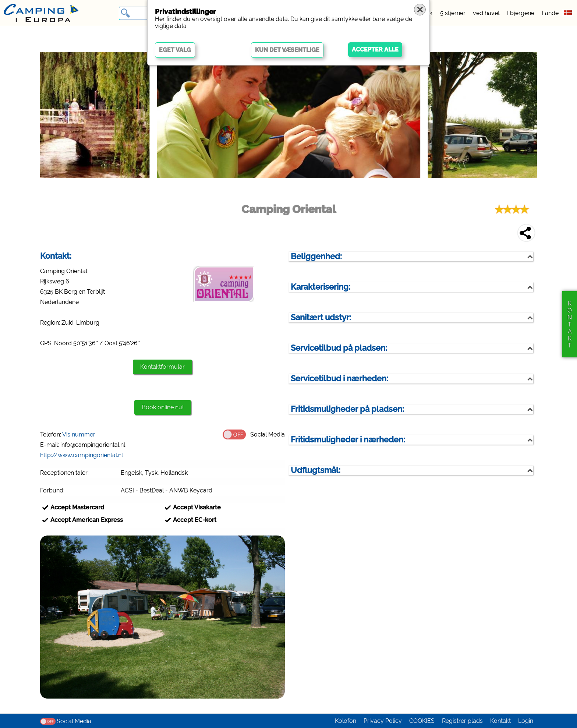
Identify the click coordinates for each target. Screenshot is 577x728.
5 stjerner (453, 13)
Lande (550, 13)
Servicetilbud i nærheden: (339, 379)
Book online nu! (163, 407)
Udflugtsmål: (316, 470)
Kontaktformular (162, 367)
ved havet (486, 13)
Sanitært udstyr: (321, 317)
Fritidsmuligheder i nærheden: (348, 440)
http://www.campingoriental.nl (82, 455)
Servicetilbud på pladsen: (339, 348)
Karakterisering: (321, 287)
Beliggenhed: (316, 256)
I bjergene (521, 13)
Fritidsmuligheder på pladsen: (347, 409)
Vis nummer (79, 434)
